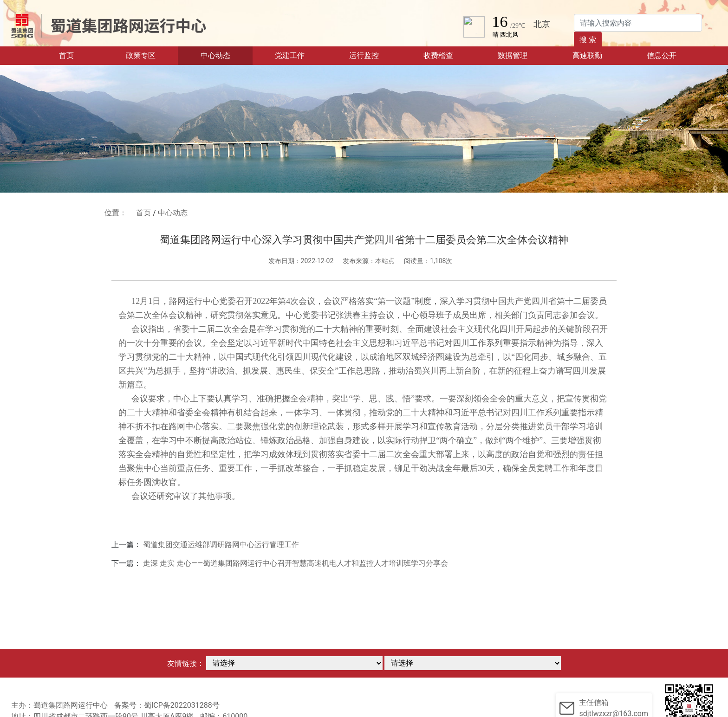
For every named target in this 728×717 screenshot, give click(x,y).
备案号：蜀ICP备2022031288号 (167, 705)
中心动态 (215, 55)
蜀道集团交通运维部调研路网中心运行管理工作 (221, 545)
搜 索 (588, 40)
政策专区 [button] (141, 55)
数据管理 (513, 55)
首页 (81, 55)
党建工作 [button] (290, 55)
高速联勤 (587, 55)
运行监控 (364, 55)
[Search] (638, 23)
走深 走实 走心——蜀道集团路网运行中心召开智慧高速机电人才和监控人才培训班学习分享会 (296, 563)
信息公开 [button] (662, 55)
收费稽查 (438, 55)
